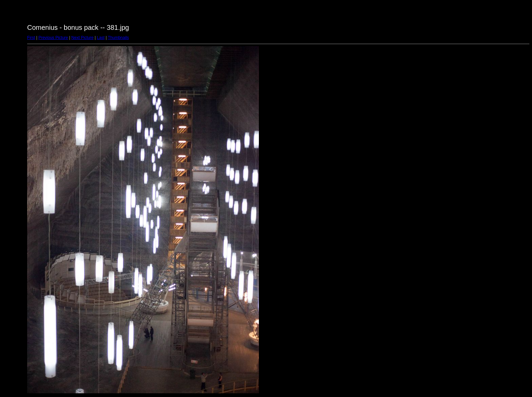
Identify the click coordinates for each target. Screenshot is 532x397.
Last (101, 38)
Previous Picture (53, 38)
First (31, 38)
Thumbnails (118, 38)
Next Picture (82, 38)
